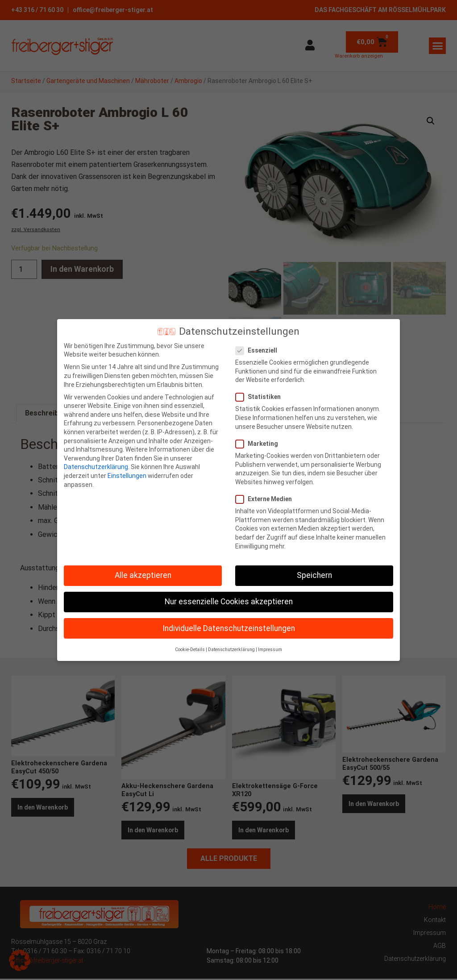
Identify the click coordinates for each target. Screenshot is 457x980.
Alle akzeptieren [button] (143, 575)
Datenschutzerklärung (96, 467)
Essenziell (259, 351)
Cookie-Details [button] (190, 650)
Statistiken (261, 397)
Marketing (260, 444)
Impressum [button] (270, 650)
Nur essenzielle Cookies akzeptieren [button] (229, 602)
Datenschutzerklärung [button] (231, 650)
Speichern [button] (314, 575)
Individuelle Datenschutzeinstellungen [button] (229, 628)
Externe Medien (266, 499)
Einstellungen (127, 476)
